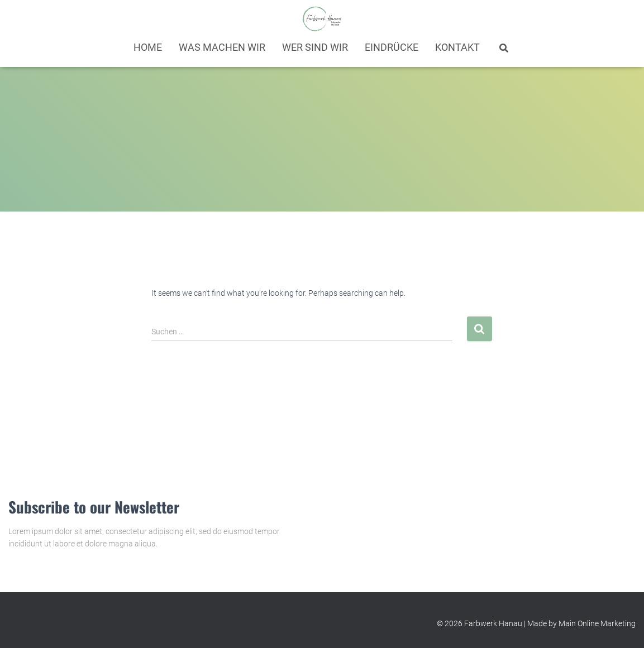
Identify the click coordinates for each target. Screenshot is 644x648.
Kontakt (457, 47)
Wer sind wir (315, 47)
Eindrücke (392, 47)
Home (148, 47)
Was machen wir (222, 47)
